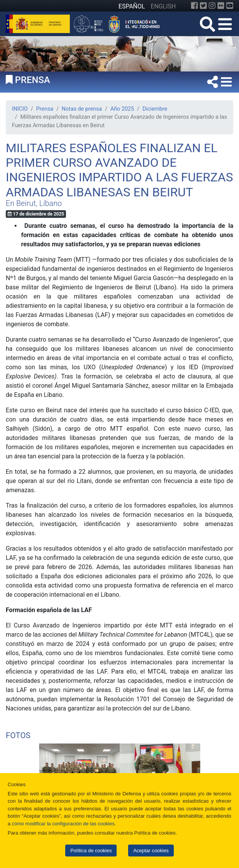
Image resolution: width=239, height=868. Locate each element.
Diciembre (155, 109)
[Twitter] (203, 6)
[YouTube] (230, 6)
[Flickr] (221, 6)
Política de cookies (91, 851)
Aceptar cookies (151, 851)
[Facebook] (194, 6)
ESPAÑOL (132, 6)
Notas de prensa (82, 109)
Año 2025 (122, 109)
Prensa (45, 109)
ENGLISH (163, 6)
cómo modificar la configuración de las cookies (63, 824)
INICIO (20, 109)
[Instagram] (212, 6)
